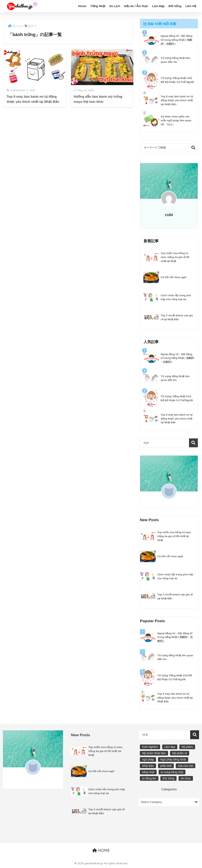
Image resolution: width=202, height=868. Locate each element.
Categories (169, 789)
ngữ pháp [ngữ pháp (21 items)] (148, 760)
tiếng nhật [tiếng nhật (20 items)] (148, 772)
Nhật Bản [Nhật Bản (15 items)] (148, 766)
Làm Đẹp (158, 6)
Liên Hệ (191, 6)
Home (82, 6)
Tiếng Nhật (98, 6)
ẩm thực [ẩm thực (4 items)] (186, 778)
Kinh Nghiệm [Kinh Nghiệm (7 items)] (150, 747)
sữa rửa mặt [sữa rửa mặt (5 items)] (186, 766)
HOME (101, 851)
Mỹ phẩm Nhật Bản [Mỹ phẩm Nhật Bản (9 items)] (154, 753)
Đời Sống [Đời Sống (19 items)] (168, 778)
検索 (193, 148)
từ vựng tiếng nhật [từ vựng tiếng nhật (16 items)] (172, 772)
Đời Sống (175, 6)
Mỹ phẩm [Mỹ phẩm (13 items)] (187, 747)
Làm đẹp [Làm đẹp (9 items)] (170, 747)
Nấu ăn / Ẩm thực (136, 6)
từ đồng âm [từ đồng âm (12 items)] (149, 778)
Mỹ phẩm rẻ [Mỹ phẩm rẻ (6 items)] (180, 753)
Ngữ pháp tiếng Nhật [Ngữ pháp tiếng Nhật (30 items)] (173, 760)
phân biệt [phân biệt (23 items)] (166, 766)
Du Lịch (115, 6)
